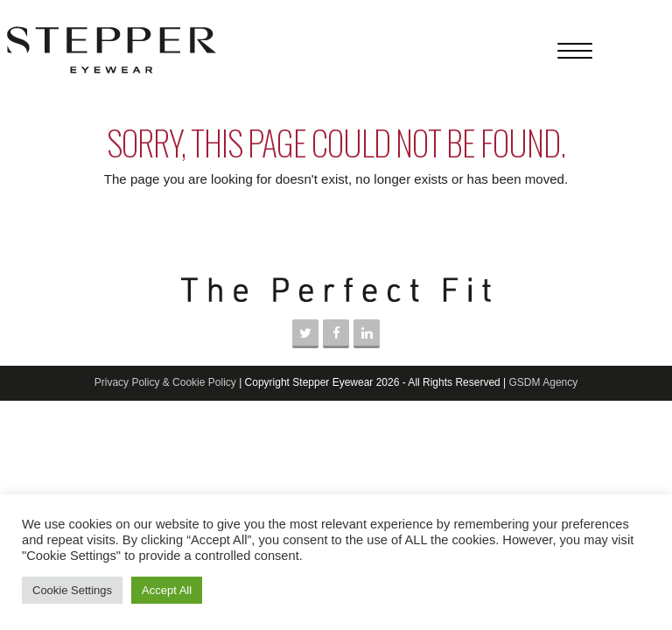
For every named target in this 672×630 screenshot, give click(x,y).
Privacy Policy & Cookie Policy (165, 382)
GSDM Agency (544, 382)
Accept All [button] (167, 590)
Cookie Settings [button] (72, 590)
